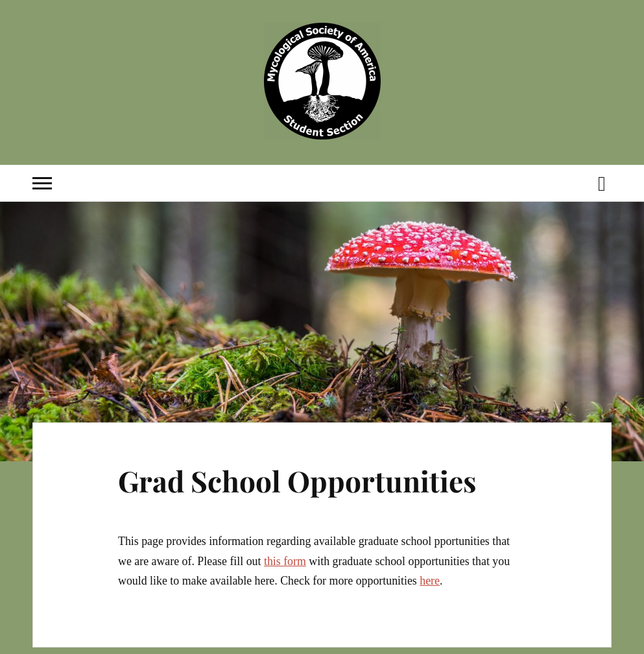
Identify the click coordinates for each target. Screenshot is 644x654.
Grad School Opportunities (297, 480)
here (430, 581)
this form (285, 561)
